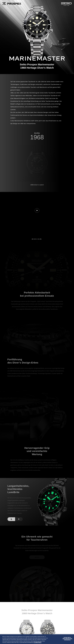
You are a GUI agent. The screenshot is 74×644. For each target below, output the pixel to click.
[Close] (72, 639)
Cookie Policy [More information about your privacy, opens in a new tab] (38, 642)
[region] (37, 639)
